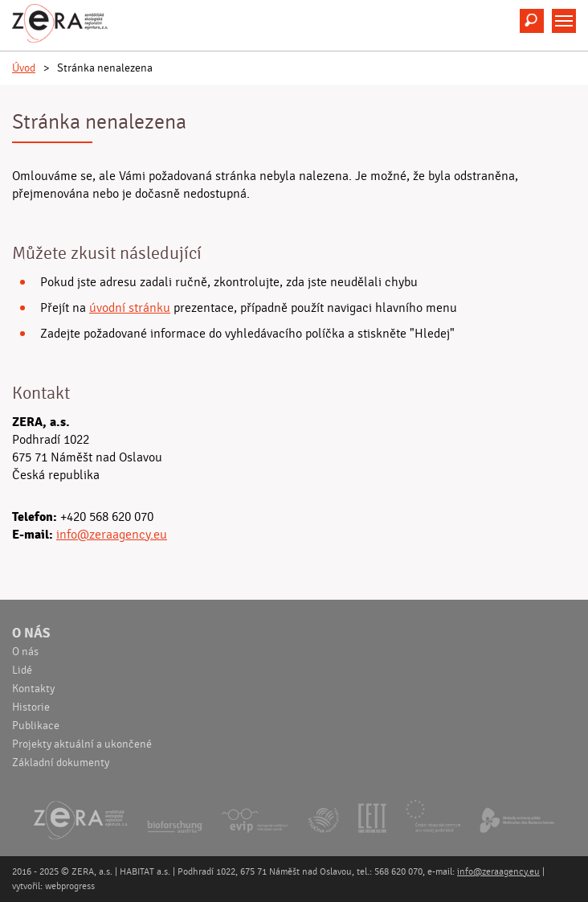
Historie (31, 707)
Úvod (24, 68)
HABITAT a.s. (145, 871)
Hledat (532, 21)
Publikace (36, 726)
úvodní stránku (130, 308)
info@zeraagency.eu (112, 535)
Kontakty (33, 689)
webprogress (70, 886)
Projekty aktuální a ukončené (82, 744)
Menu (564, 21)
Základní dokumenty (61, 763)
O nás (31, 633)
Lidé (22, 670)
